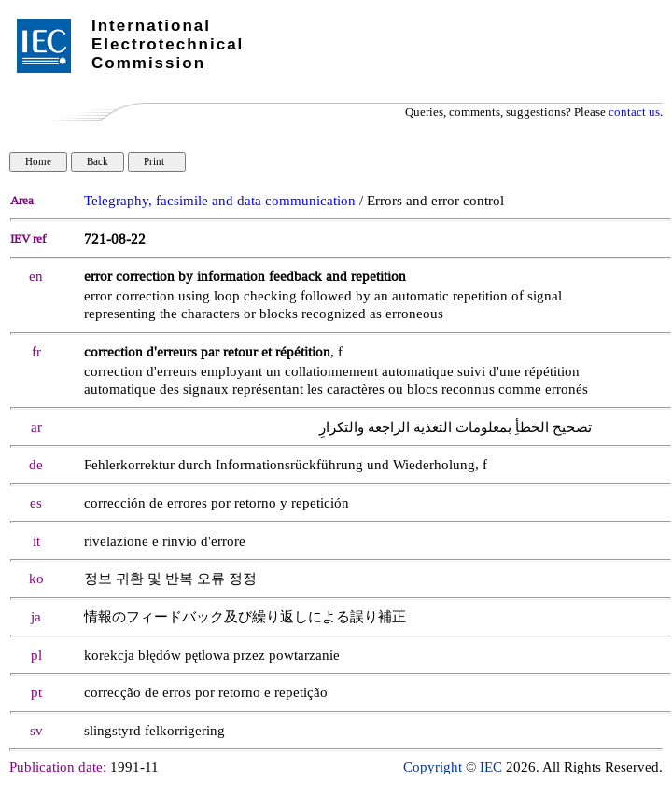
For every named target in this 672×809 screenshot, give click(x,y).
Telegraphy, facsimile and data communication (220, 201)
